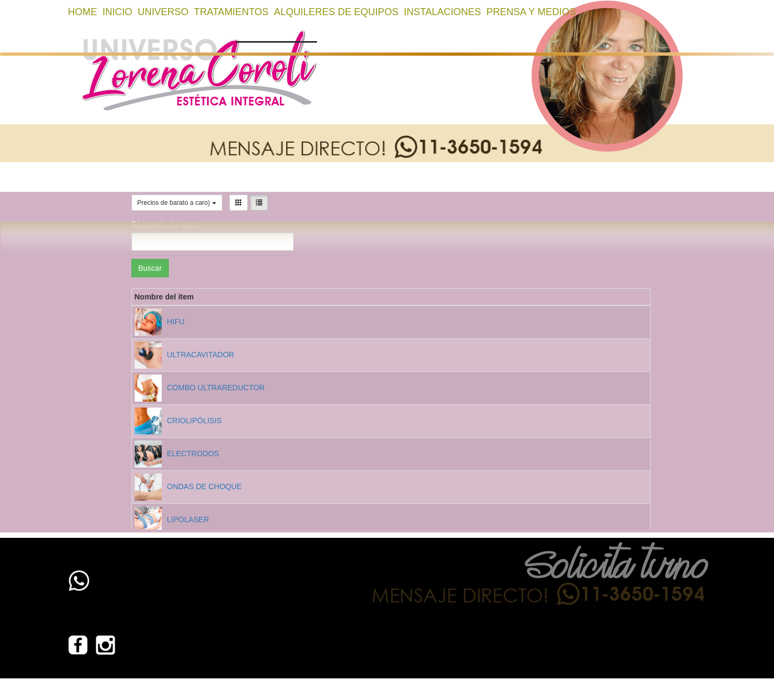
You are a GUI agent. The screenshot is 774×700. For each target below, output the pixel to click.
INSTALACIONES (443, 12)
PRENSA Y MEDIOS (531, 12)
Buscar (150, 268)
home (83, 12)
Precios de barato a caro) (177, 203)
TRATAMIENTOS (231, 12)
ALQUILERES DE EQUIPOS (336, 12)
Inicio (118, 12)
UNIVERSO (163, 12)
